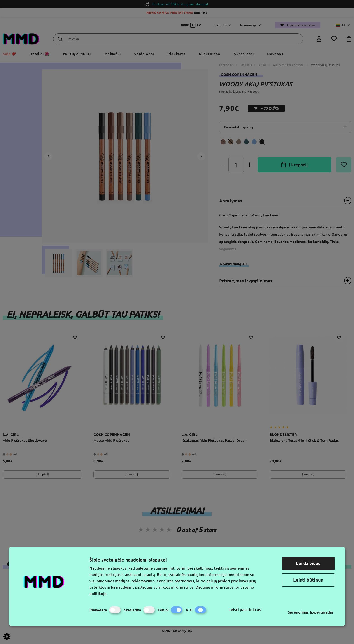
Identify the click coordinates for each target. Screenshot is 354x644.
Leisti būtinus (308, 580)
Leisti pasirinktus (245, 609)
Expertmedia (321, 612)
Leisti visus (308, 563)
